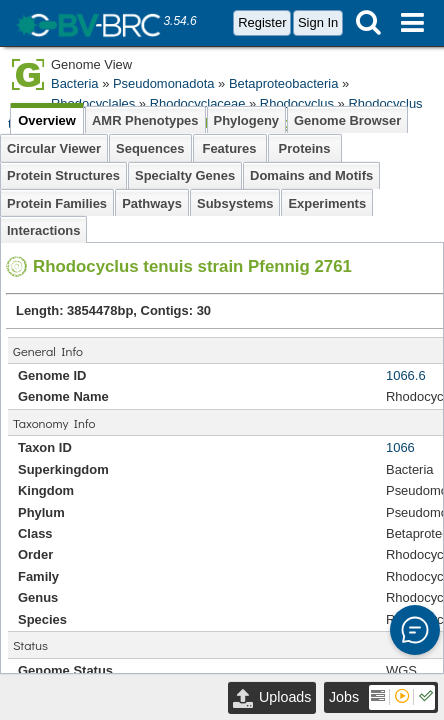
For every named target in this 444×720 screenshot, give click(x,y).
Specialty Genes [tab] (185, 175)
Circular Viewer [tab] (54, 148)
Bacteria (75, 83)
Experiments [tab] (327, 203)
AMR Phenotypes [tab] (145, 120)
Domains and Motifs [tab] (311, 175)
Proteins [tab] (305, 148)
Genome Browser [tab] (347, 120)
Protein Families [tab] (57, 203)
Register (262, 22)
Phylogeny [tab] (247, 120)
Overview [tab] (47, 120)
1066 (400, 447)
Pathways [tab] (152, 203)
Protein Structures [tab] (63, 175)
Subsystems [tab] (235, 203)
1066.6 (406, 375)
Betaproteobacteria (283, 83)
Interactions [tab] (43, 230)
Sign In (318, 22)
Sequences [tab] (150, 148)
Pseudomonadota (164, 83)
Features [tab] (230, 148)
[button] (415, 630)
